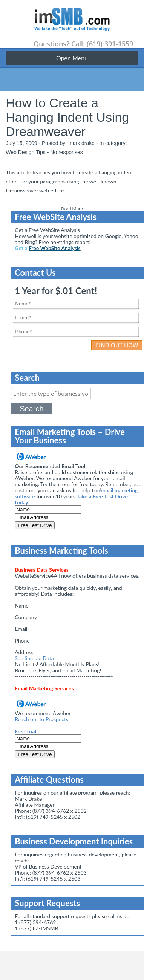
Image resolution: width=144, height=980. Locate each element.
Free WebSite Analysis (55, 248)
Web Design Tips (26, 152)
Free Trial (25, 731)
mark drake (81, 143)
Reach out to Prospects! (42, 719)
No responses (66, 152)
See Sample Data (34, 658)
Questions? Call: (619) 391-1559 (83, 44)
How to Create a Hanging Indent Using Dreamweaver (67, 117)
